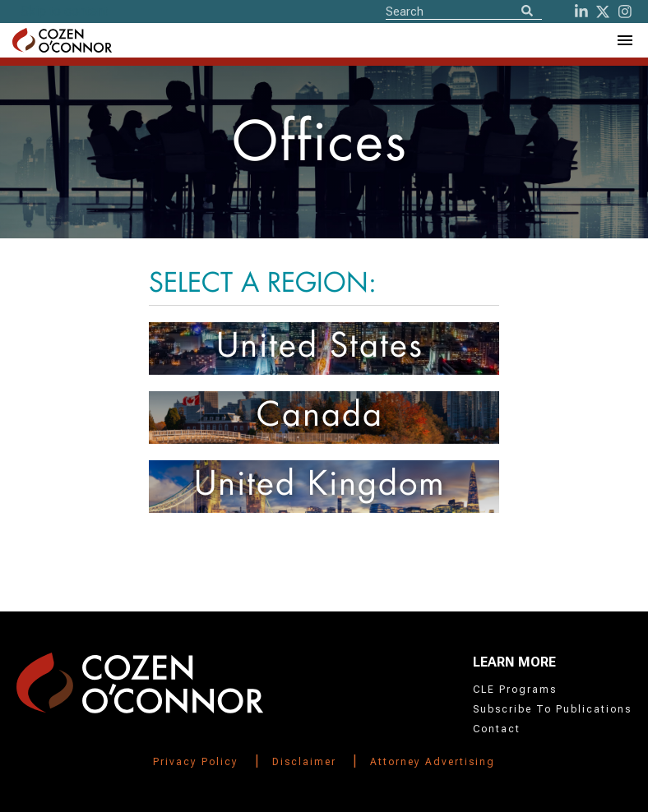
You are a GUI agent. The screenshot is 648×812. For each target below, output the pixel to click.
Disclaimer (304, 762)
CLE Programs (515, 690)
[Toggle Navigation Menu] (624, 40)
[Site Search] (464, 11)
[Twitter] (603, 12)
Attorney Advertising (433, 762)
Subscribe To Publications (552, 709)
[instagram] (625, 12)
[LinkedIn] (581, 12)
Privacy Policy (196, 762)
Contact (497, 729)
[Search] (527, 12)
